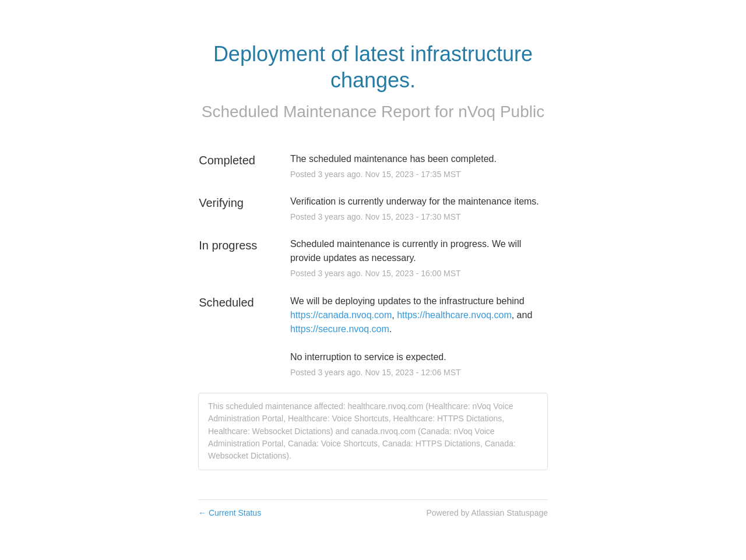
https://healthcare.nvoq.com (454, 315)
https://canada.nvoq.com (341, 315)
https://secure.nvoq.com (340, 329)
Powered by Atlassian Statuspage (487, 513)
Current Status (230, 513)
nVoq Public (501, 112)
